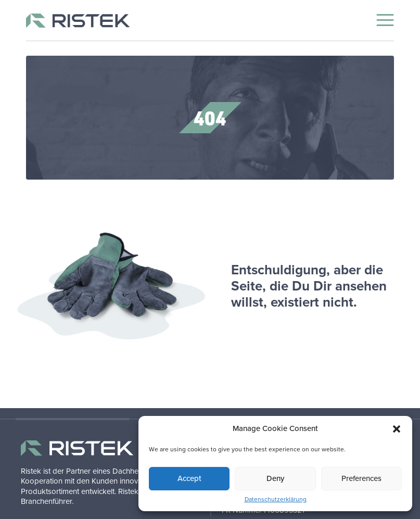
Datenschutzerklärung (276, 499)
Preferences (361, 478)
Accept (189, 478)
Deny (275, 478)
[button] (397, 429)
